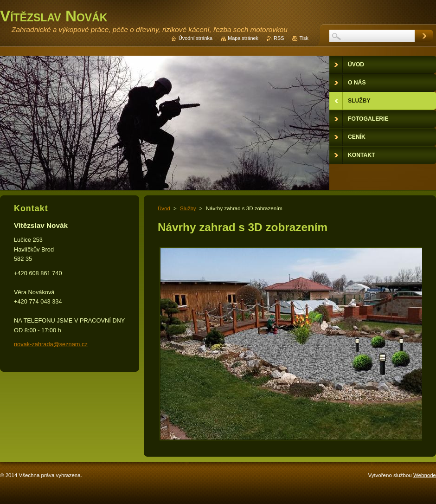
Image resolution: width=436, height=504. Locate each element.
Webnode (425, 475)
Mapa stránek (243, 38)
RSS (279, 38)
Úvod (164, 208)
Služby (188, 208)
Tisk (304, 38)
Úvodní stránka (196, 38)
